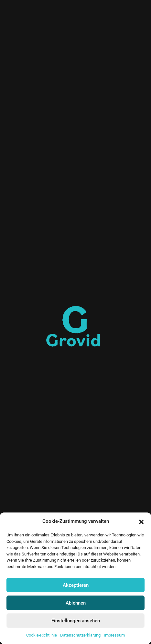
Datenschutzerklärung (80, 635)
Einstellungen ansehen (76, 621)
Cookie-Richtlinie (42, 635)
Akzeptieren (76, 585)
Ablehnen (76, 603)
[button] (141, 522)
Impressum (114, 635)
